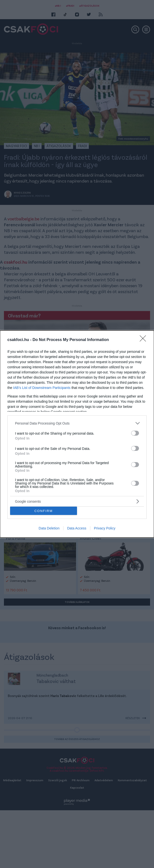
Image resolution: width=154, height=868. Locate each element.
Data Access (77, 528)
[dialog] (77, 434)
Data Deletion (49, 528)
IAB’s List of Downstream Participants (42, 388)
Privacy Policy (105, 528)
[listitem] (77, 423)
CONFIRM (44, 511)
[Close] (144, 340)
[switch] (135, 433)
